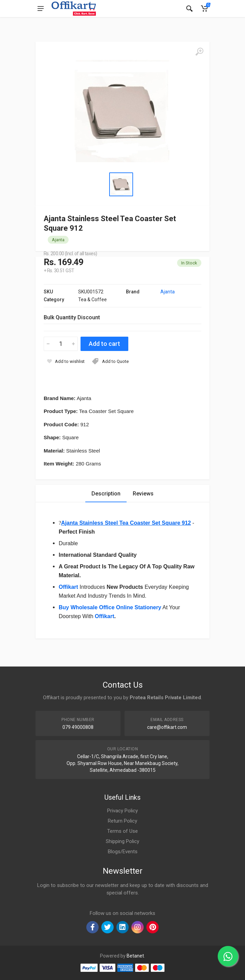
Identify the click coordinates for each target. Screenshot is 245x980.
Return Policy (122, 821)
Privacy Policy (122, 811)
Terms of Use (122, 831)
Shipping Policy (122, 841)
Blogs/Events (123, 852)
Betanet (135, 956)
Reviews (143, 494)
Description (106, 494)
